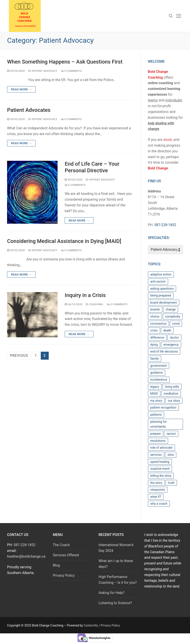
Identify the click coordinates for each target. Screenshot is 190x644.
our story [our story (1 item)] (174, 401)
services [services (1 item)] (156, 455)
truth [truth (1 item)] (171, 483)
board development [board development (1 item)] (164, 303)
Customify (91, 625)
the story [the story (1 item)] (156, 483)
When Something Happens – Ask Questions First (65, 62)
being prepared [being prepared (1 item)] (161, 295)
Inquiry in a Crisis (85, 295)
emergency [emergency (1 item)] (171, 345)
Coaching (95, 304)
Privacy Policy (64, 575)
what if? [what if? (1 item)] (156, 497)
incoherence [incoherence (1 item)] (159, 380)
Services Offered (66, 555)
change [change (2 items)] (171, 309)
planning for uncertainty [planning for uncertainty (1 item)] (159, 424)
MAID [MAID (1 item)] (154, 394)
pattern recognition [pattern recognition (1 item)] (163, 407)
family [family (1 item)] (155, 359)
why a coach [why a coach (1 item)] (159, 504)
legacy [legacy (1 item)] (155, 387)
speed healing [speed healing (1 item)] (160, 462)
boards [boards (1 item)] (155, 309)
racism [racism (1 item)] (171, 434)
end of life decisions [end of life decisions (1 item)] (164, 351)
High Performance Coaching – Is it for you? (118, 580)
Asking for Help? (111, 593)
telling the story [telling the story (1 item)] (161, 476)
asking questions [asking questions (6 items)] (162, 289)
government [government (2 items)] (159, 366)
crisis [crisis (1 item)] (154, 330)
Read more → (21, 89)
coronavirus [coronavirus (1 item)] (158, 324)
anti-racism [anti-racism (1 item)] (158, 281)
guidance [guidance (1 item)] (157, 372)
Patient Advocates (29, 110)
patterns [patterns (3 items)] (156, 415)
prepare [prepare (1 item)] (156, 434)
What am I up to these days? (116, 564)
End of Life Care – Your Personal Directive (92, 167)
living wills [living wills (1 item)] (172, 387)
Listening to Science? (115, 603)
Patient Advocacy (43, 71)
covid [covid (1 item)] (176, 324)
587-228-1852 (165, 225)
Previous (19, 356)
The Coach (61, 545)
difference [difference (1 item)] (157, 338)
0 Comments (71, 71)
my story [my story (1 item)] (156, 401)
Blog (56, 565)
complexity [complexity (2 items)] (173, 316)
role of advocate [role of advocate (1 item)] (161, 448)
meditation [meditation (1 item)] (171, 394)
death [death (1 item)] (167, 330)
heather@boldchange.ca (26, 556)
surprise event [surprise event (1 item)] (160, 469)
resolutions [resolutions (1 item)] (158, 441)
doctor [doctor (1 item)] (174, 338)
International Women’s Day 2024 (116, 548)
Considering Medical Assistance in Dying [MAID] (64, 241)
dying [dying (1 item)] (154, 345)
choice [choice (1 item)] (155, 316)
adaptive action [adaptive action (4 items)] (161, 274)
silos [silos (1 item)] (171, 455)
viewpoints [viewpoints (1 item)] (158, 490)
